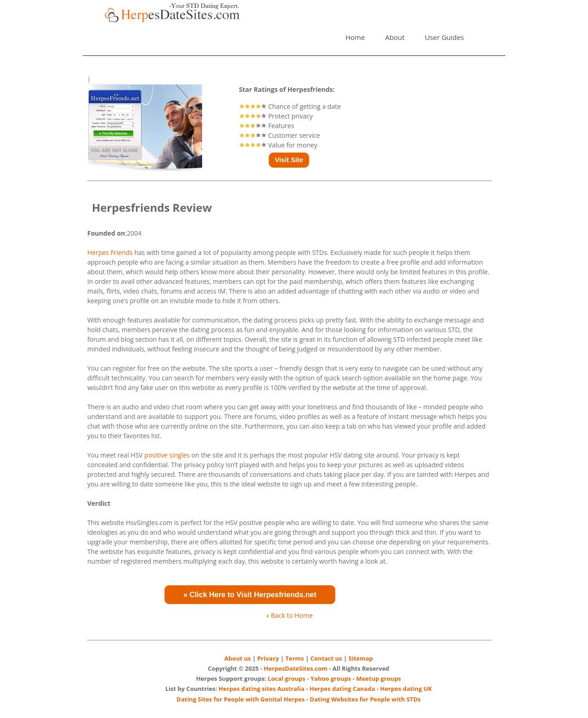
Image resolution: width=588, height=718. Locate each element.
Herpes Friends (110, 252)
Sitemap (361, 658)
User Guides (444, 37)
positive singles (167, 455)
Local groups (287, 678)
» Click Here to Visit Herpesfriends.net (250, 595)
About (395, 37)
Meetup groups (379, 678)
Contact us (326, 658)
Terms (294, 658)
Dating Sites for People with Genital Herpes (240, 699)
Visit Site (289, 160)
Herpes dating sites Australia (262, 689)
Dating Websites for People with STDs (365, 699)
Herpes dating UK (406, 689)
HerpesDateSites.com (296, 668)
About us (237, 658)
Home (355, 37)
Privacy (268, 658)
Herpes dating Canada (342, 689)
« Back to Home (289, 615)
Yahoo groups (331, 678)
